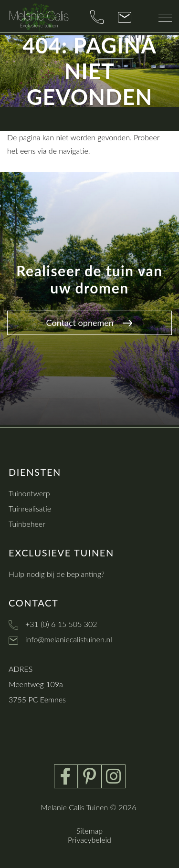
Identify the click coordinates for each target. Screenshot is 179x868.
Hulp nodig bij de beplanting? (57, 574)
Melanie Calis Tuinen (74, 807)
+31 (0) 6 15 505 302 (61, 624)
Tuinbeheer (27, 524)
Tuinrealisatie (30, 508)
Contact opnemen (89, 323)
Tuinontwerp (29, 493)
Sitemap (89, 831)
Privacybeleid (89, 840)
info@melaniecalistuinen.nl (69, 639)
